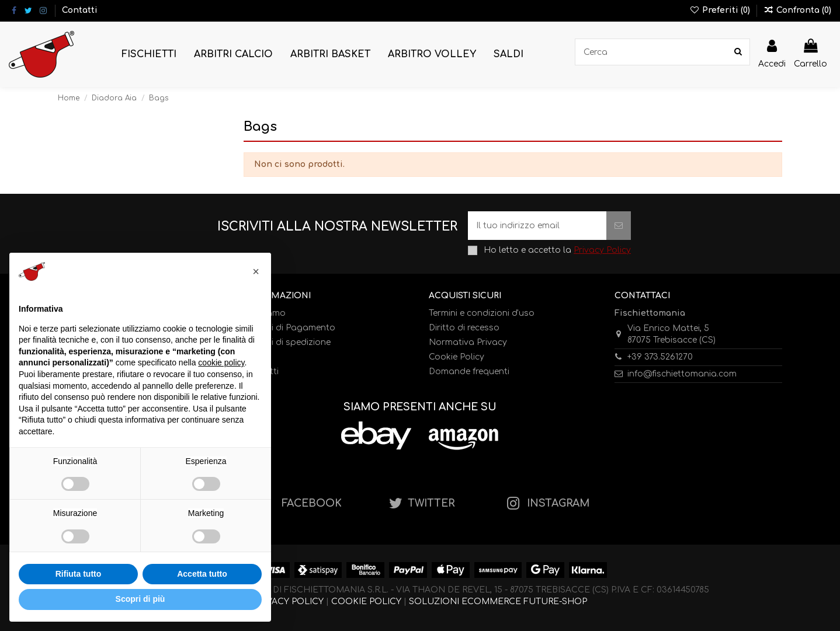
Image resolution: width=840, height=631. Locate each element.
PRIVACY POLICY (289, 602)
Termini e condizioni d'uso (482, 313)
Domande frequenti (469, 372)
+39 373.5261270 (660, 357)
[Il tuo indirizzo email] (537, 226)
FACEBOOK (312, 503)
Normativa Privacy (468, 342)
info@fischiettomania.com (682, 374)
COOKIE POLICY (366, 602)
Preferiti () (721, 10)
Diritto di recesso (464, 328)
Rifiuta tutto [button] (79, 574)
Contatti (80, 10)
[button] (149, 55)
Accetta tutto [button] (202, 574)
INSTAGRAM (558, 503)
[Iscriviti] (619, 226)
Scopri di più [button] (140, 599)
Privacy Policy (602, 250)
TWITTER (431, 503)
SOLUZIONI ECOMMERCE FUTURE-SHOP (498, 602)
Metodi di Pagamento (289, 328)
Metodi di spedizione (287, 342)
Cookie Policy (457, 357)
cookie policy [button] (221, 362)
